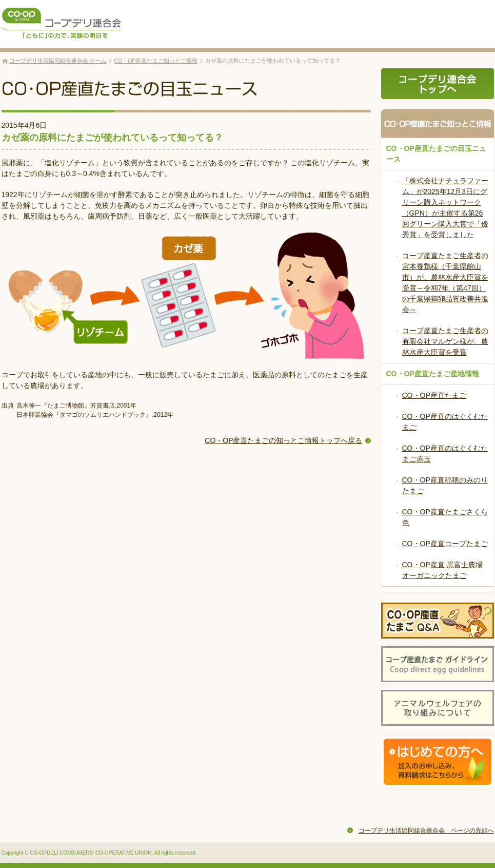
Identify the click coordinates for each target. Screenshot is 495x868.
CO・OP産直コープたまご (445, 544)
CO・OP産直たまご (434, 395)
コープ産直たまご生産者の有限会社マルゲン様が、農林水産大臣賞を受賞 (445, 341)
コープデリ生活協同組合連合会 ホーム (58, 61)
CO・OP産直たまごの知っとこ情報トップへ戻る (283, 440)
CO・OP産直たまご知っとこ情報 (156, 61)
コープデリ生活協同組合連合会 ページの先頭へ (426, 831)
